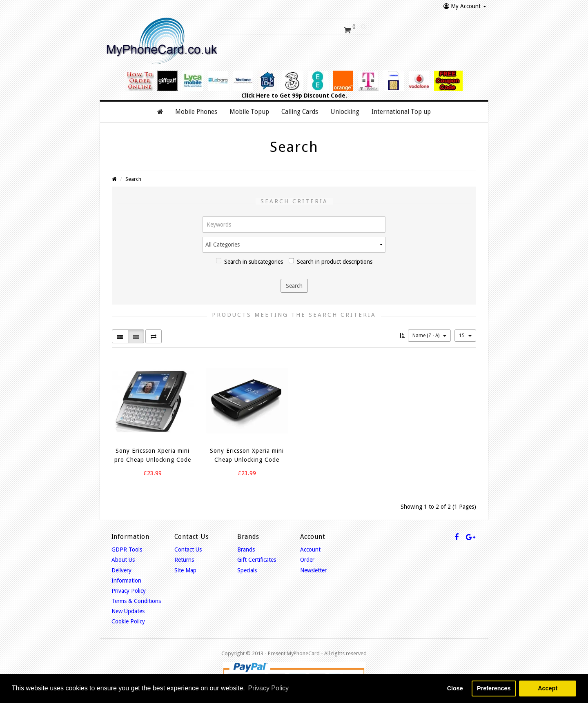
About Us (123, 559)
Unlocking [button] (345, 111)
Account (310, 549)
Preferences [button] (494, 688)
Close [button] (455, 688)
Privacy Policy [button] (268, 688)
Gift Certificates (257, 559)
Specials (247, 570)
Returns (184, 559)
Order (307, 559)
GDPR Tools (127, 549)
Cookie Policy (128, 621)
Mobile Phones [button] (196, 111)
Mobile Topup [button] (249, 111)
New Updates (128, 610)
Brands (246, 549)
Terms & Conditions (136, 600)
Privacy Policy (129, 590)
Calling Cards (300, 111)
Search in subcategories (249, 261)
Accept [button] (548, 688)
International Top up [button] (401, 111)
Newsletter (313, 570)
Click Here (256, 95)
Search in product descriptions (331, 261)
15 (465, 335)
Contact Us (188, 549)
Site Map (185, 570)
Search (133, 178)
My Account (465, 6)
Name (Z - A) (429, 335)
